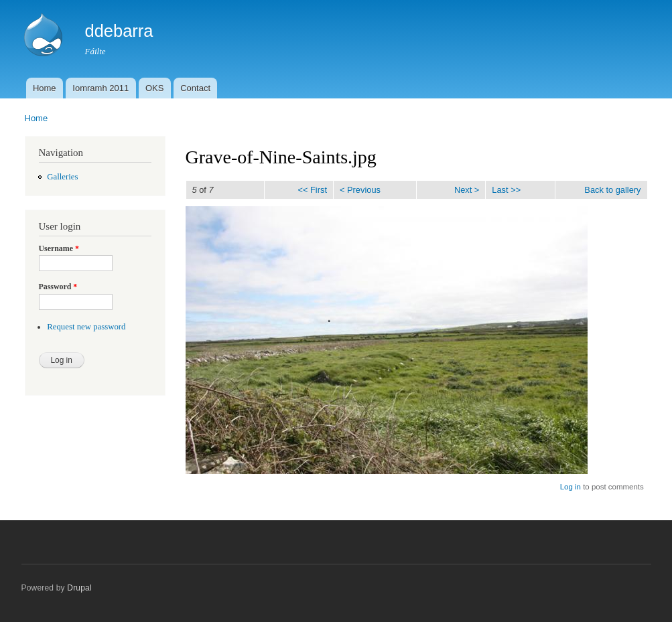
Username (59, 248)
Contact (195, 88)
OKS (154, 88)
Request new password (86, 327)
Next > (467, 190)
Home (45, 88)
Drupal (79, 588)
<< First (312, 190)
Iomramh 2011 (100, 88)
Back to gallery (612, 190)
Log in (570, 487)
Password (58, 287)
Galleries (62, 177)
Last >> (506, 190)
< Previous (360, 190)
